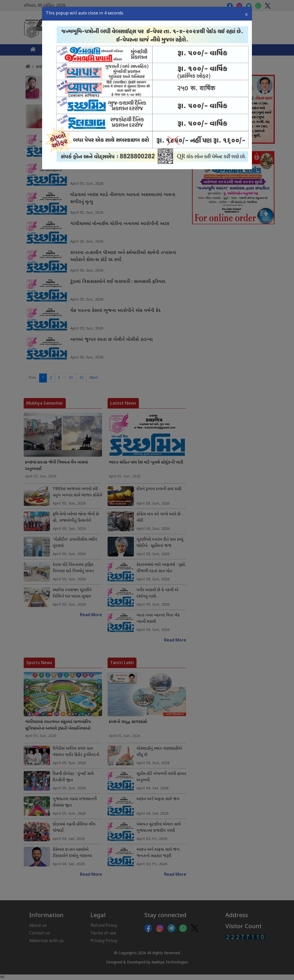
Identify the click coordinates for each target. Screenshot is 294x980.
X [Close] (246, 14)
